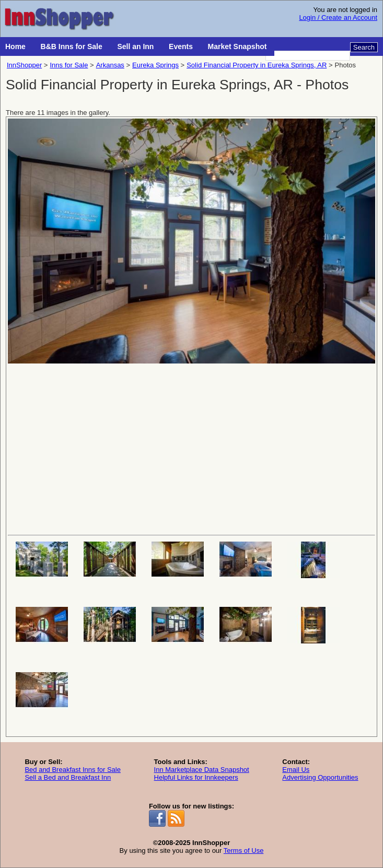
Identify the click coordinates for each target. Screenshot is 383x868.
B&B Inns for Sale (72, 46)
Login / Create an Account (338, 17)
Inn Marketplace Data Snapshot (202, 770)
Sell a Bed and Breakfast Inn (68, 777)
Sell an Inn (135, 46)
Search (364, 47)
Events (181, 46)
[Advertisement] (192, 448)
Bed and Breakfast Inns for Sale (73, 770)
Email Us (296, 770)
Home (15, 46)
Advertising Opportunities (320, 777)
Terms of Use (244, 851)
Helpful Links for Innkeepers (196, 777)
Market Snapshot (237, 46)
